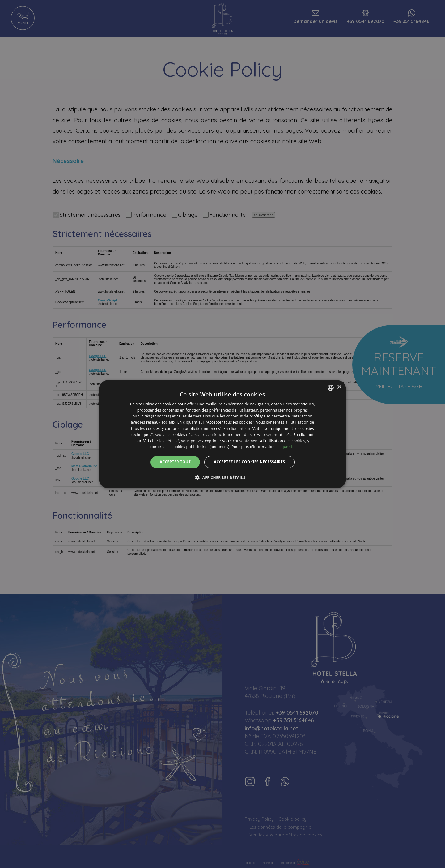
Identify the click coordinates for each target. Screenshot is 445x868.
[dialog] (222, 434)
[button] (222, 477)
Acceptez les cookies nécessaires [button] (249, 462)
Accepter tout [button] (175, 462)
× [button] (339, 387)
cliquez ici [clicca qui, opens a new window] (286, 447)
